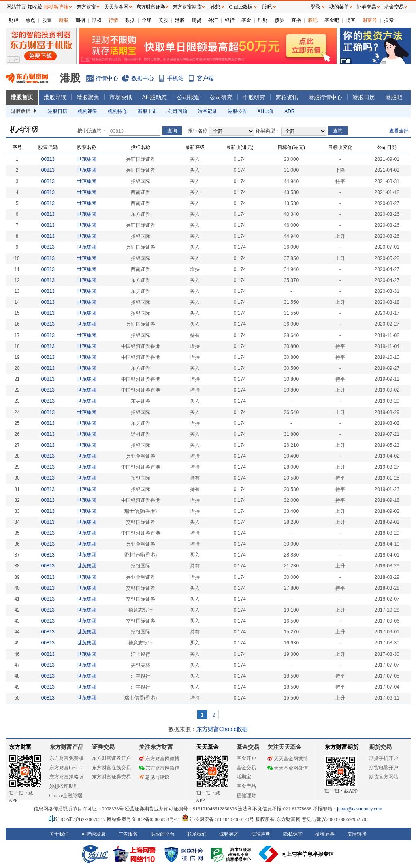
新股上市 (147, 111)
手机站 (175, 78)
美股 (163, 20)
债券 (279, 20)
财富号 (370, 20)
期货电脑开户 (384, 768)
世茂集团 (87, 159)
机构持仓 (117, 111)
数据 (130, 20)
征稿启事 (325, 834)
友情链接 (357, 834)
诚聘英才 (229, 834)
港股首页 (22, 97)
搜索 (389, 20)
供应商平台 (162, 834)
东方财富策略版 (66, 777)
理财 (263, 20)
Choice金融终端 (66, 795)
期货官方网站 (384, 777)
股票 (47, 20)
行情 (113, 20)
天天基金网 (116, 7)
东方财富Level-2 (67, 768)
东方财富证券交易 (111, 777)
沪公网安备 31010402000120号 (218, 819)
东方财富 (20, 747)
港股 (180, 20)
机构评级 (87, 111)
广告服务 (128, 834)
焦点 (30, 20)
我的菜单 (339, 7)
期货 (196, 20)
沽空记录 (207, 111)
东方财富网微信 (159, 768)
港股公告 (237, 111)
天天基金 (207, 747)
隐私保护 (293, 834)
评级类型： (268, 131)
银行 (230, 20)
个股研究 (254, 97)
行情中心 (107, 78)
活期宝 (244, 777)
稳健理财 (246, 795)
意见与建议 (154, 777)
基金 (246, 20)
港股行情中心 (325, 97)
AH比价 (266, 111)
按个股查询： (92, 131)
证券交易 (367, 7)
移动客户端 (56, 7)
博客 (351, 20)
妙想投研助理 (64, 786)
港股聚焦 (88, 97)
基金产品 (246, 786)
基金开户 (246, 758)
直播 (296, 20)
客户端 (205, 78)
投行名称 (198, 131)
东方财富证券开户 (111, 758)
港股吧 (394, 97)
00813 (48, 159)
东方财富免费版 (66, 758)
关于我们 (59, 834)
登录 (316, 7)
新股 (64, 20)
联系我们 (197, 834)
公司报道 (188, 97)
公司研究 (221, 97)
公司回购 (177, 111)
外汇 (213, 20)
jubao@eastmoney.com (360, 809)
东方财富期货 (341, 747)
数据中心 (143, 78)
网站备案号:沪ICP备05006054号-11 (144, 819)
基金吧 (332, 20)
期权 (97, 20)
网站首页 (16, 7)
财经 (14, 20)
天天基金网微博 (288, 759)
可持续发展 (94, 834)
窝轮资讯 (287, 97)
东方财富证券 (151, 7)
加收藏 (35, 7)
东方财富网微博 (159, 759)
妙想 (215, 7)
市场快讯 (121, 97)
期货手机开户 (384, 758)
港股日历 (364, 97)
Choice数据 (241, 7)
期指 (80, 20)
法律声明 (261, 834)
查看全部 (399, 131)
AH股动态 (155, 97)
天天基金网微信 (288, 768)
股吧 (313, 20)
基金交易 (246, 768)
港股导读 (55, 97)
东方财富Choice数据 (222, 729)
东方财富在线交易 (111, 768)
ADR (289, 111)
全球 (147, 20)
